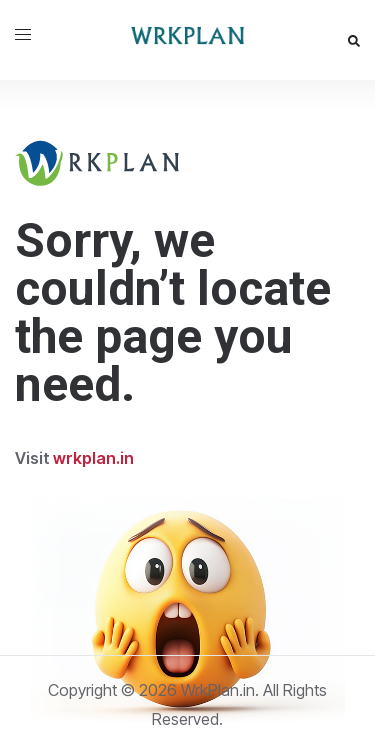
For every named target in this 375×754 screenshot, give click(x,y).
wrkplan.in (93, 458)
